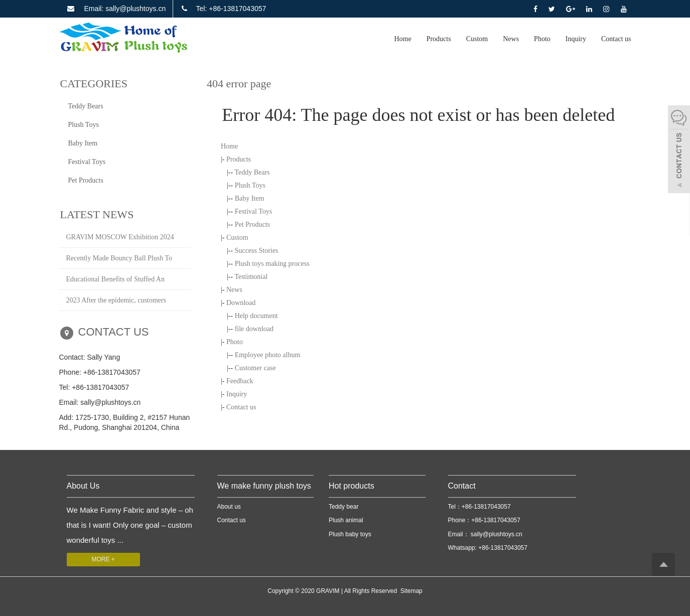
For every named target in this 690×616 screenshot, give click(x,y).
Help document (256, 316)
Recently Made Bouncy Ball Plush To (119, 258)
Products (439, 39)
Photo (542, 39)
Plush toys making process (272, 264)
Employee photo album (268, 355)
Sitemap (411, 591)
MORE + (103, 559)
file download (254, 329)
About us (229, 507)
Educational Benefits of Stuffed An (115, 279)
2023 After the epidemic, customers (116, 300)
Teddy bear (343, 507)
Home (402, 39)
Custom (477, 39)
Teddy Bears (252, 172)
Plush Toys (250, 185)
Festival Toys (254, 211)
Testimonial (251, 277)
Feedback (240, 381)
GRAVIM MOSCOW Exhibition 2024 (120, 237)
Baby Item (250, 198)
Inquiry (576, 39)
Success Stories (257, 251)
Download (241, 303)
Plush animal (346, 520)
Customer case (255, 368)
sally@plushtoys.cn (496, 534)
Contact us (616, 39)
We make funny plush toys (264, 486)
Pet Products (252, 224)
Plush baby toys (350, 534)
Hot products (352, 486)
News (511, 39)
